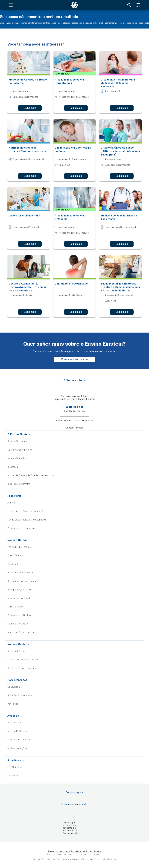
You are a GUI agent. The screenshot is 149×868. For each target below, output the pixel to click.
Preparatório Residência (20, 573)
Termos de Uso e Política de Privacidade (74, 852)
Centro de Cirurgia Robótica (22, 668)
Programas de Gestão (19, 615)
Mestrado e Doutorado (19, 598)
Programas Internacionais (21, 528)
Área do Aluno (15, 723)
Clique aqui (69, 823)
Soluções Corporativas (20, 695)
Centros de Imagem (18, 651)
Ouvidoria (13, 776)
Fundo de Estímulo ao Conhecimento (27, 520)
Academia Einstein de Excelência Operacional (31, 475)
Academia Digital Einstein (21, 632)
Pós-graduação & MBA (19, 590)
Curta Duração (15, 607)
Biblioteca (13, 467)
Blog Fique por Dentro (19, 484)
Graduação (13, 564)
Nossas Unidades (17, 458)
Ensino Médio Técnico (19, 547)
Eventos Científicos (18, 624)
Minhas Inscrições (17, 748)
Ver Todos (13, 704)
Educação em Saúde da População (26, 511)
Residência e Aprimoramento (23, 581)
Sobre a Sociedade (17, 441)
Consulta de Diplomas (19, 740)
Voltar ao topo (76, 380)
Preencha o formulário (74, 359)
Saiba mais (30, 108)
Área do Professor (17, 731)
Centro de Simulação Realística (24, 660)
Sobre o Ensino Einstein (20, 450)
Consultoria (14, 687)
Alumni (11, 503)
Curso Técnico (15, 555)
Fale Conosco (15, 767)
